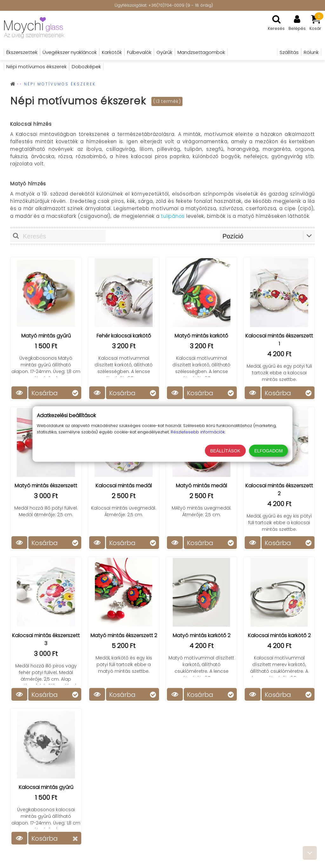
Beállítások (225, 451)
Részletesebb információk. (198, 432)
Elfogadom (268, 451)
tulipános (173, 216)
